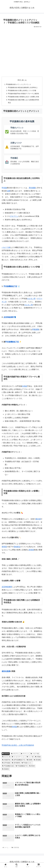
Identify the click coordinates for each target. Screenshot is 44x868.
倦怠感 (38, 519)
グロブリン (14, 216)
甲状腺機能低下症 (10, 286)
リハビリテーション (19, 757)
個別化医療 (6, 671)
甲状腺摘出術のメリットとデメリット (19, 84)
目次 (19, 80)
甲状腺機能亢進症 (8, 766)
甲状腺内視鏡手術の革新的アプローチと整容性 (23, 94)
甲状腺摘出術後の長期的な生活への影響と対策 (23, 97)
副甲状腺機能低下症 (19, 760)
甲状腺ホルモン (27, 763)
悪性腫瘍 (32, 188)
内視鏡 (25, 386)
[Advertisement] (22, 51)
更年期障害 (16, 763)
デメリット (25, 754)
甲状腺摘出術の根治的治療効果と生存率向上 (23, 87)
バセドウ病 (6, 247)
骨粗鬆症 (17, 547)
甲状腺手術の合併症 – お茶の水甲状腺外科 (18, 745)
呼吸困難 (36, 329)
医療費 (30, 760)
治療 (8, 191)
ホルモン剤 (31, 299)
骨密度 (4, 547)
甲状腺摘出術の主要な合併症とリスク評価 (22, 90)
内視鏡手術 (6, 760)
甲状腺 (4, 188)
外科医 (14, 727)
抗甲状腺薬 (6, 763)
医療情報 (6, 754)
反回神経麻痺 (9, 317)
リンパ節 (30, 757)
